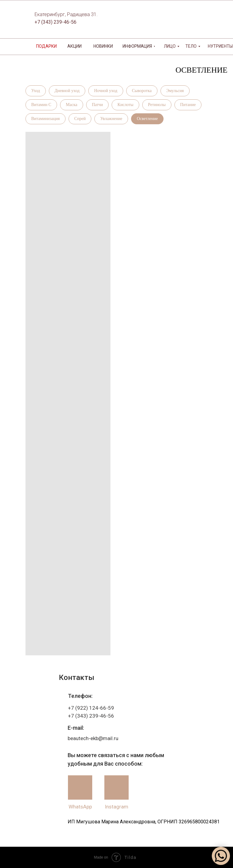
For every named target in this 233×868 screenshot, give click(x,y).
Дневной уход (67, 91)
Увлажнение (111, 119)
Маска (72, 105)
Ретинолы (157, 105)
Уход (36, 91)
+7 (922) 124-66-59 (91, 708)
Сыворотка (142, 91)
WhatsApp (80, 807)
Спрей (80, 119)
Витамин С (41, 105)
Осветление (147, 119)
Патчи (98, 105)
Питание (188, 105)
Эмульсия (175, 91)
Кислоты (125, 105)
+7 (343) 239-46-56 (56, 22)
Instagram (116, 807)
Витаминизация (46, 119)
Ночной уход (106, 91)
